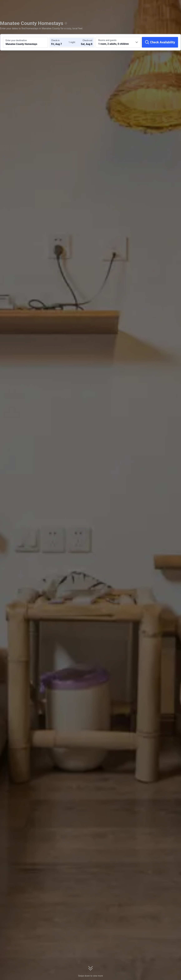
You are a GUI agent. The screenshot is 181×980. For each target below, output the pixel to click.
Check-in (55, 40)
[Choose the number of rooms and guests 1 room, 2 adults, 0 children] (118, 42)
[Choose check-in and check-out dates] (61, 42)
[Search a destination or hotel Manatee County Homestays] (25, 42)
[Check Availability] (160, 42)
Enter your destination (16, 40)
